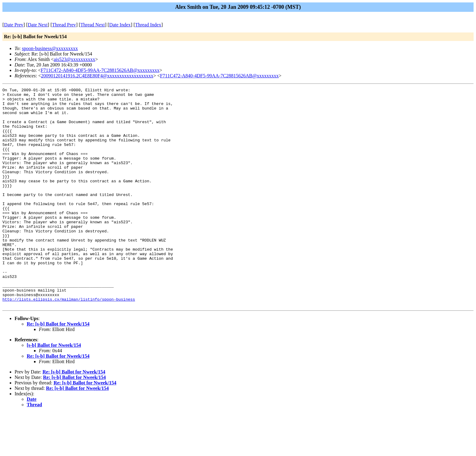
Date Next (38, 25)
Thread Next (93, 25)
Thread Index (148, 25)
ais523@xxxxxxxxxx (75, 59)
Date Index (120, 25)
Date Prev (14, 25)
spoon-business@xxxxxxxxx (50, 48)
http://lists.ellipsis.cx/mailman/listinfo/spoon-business (69, 342)
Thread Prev (64, 25)
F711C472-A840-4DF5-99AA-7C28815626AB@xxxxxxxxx (100, 70)
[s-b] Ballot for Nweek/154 (54, 389)
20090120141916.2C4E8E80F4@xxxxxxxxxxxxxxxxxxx (97, 76)
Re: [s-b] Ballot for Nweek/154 (58, 368)
